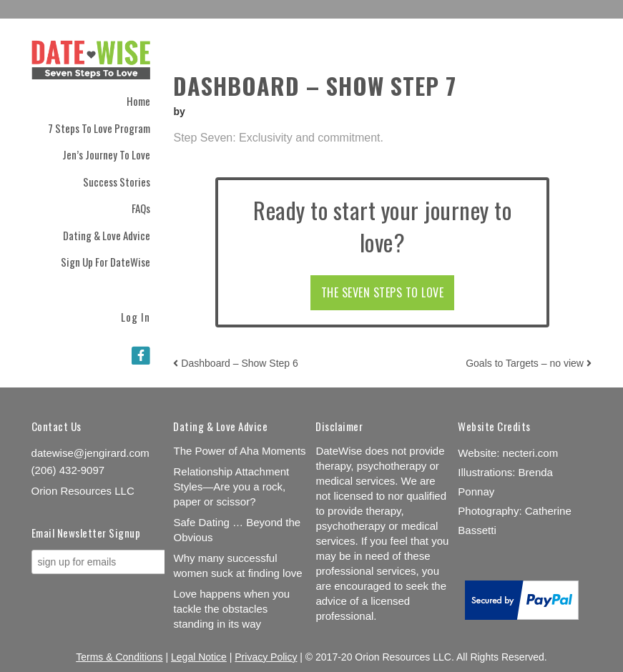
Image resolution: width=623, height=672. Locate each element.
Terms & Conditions (119, 657)
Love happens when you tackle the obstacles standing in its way (231, 609)
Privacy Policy (266, 657)
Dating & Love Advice (107, 235)
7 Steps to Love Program (99, 128)
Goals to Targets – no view (529, 363)
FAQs (141, 208)
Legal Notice (199, 657)
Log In (136, 316)
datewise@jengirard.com (90, 453)
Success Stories (117, 182)
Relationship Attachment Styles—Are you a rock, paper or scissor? (231, 486)
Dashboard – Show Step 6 (235, 363)
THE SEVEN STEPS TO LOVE (383, 292)
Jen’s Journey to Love (106, 154)
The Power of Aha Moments (239, 451)
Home (138, 101)
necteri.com (531, 453)
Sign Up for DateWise (106, 262)
